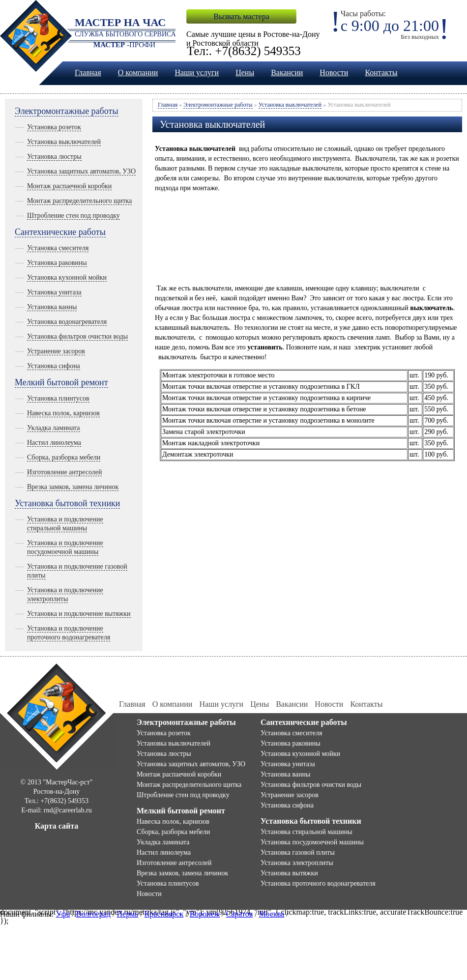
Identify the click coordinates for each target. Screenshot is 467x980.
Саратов (240, 914)
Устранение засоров (56, 351)
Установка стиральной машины (306, 832)
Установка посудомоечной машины (312, 842)
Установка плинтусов (58, 398)
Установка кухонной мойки (67, 277)
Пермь (128, 914)
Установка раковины (57, 263)
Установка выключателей (64, 142)
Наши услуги (197, 72)
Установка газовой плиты (298, 852)
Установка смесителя (58, 248)
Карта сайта (57, 826)
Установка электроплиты (297, 863)
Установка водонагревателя (67, 322)
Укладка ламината (54, 428)
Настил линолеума (54, 443)
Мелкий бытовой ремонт (61, 382)
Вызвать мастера (241, 16)
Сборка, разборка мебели (64, 457)
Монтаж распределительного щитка (79, 201)
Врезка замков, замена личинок (73, 487)
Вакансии (287, 72)
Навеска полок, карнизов (63, 413)
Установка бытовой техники (67, 503)
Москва (272, 914)
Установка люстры (54, 157)
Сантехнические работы (60, 232)
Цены (245, 72)
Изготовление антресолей (64, 472)
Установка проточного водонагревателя (318, 883)
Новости (334, 72)
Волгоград (93, 914)
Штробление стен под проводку (73, 216)
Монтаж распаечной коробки (69, 186)
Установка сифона (54, 366)
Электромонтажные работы (67, 111)
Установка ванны (52, 307)
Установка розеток (54, 127)
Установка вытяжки (289, 873)
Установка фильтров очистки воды (77, 336)
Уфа (63, 914)
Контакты (381, 72)
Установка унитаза (54, 292)
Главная (88, 72)
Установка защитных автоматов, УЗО (81, 171)
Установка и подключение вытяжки (79, 614)
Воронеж (205, 914)
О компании (138, 72)
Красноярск (164, 914)
